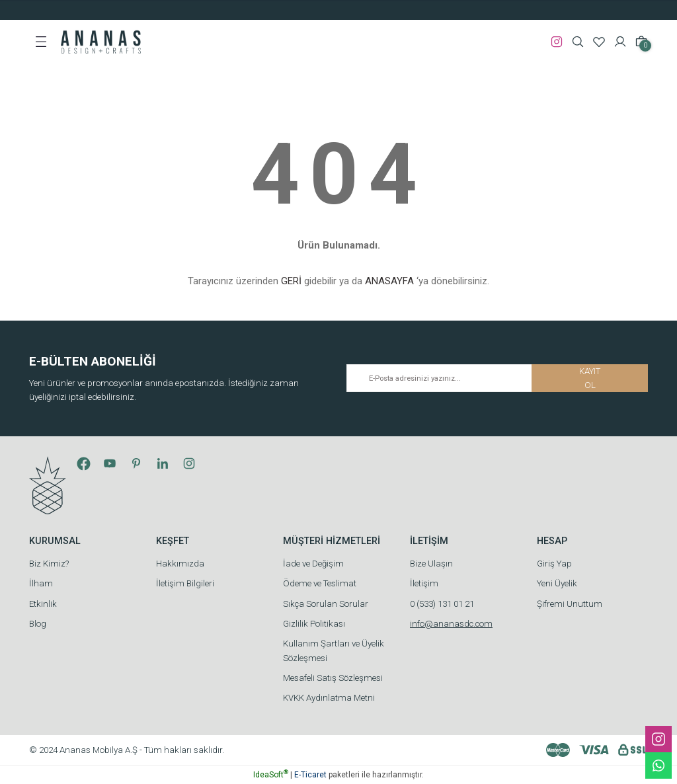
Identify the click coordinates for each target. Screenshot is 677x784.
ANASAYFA (389, 281)
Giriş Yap (554, 564)
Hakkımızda (180, 564)
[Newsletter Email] (497, 378)
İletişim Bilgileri (185, 583)
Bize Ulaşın (431, 564)
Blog (38, 624)
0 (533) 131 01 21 (442, 604)
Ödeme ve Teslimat (320, 583)
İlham (41, 583)
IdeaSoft (271, 775)
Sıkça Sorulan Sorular (326, 604)
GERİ (291, 281)
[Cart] (641, 42)
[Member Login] (620, 42)
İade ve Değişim (313, 564)
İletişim (424, 583)
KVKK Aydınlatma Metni (329, 698)
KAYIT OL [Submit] (590, 378)
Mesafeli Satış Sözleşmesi (333, 678)
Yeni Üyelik (557, 583)
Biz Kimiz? (49, 564)
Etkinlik (43, 604)
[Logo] (101, 41)
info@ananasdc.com (451, 624)
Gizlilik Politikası (314, 624)
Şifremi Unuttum (570, 604)
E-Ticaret (310, 775)
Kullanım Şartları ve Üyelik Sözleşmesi (334, 650)
